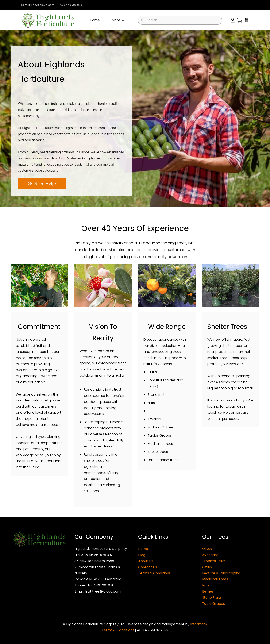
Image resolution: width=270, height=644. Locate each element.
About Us (146, 561)
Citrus (207, 567)
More (118, 20)
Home (143, 549)
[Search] (182, 20)
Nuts (206, 585)
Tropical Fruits (214, 561)
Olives (207, 549)
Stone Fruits (212, 597)
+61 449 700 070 (101, 585)
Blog (142, 555)
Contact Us (148, 567)
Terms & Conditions (154, 573)
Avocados (210, 555)
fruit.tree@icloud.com (103, 591)
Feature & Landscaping (221, 573)
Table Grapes (213, 604)
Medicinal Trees (215, 579)
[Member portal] (233, 20)
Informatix (199, 624)
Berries (208, 591)
